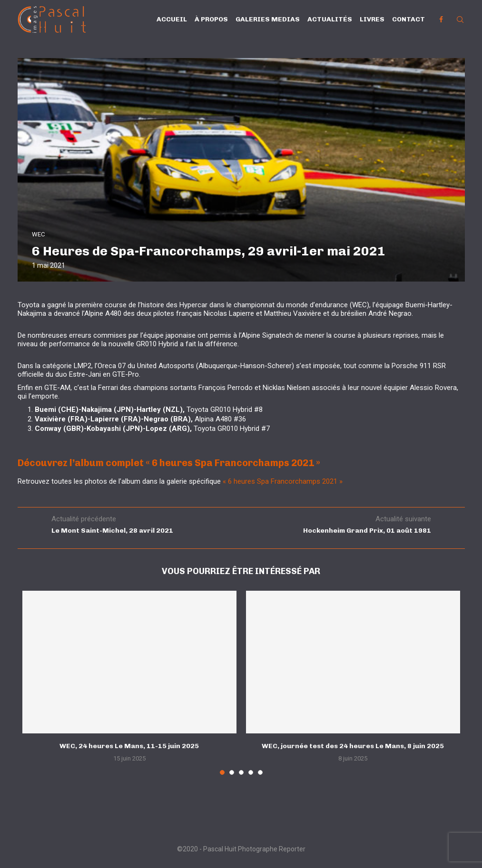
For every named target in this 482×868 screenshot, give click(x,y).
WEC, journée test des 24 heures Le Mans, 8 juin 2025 (353, 746)
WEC (38, 234)
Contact (408, 19)
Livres (372, 19)
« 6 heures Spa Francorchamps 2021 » (283, 481)
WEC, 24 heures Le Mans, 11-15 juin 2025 (129, 746)
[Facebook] (441, 20)
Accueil (172, 19)
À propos (211, 19)
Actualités (330, 19)
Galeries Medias (268, 19)
